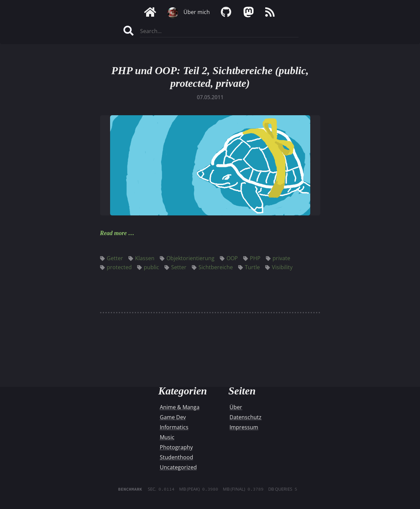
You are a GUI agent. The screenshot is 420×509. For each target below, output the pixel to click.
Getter (112, 258)
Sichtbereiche (212, 267)
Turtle (249, 267)
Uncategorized (178, 467)
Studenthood (176, 457)
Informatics (174, 427)
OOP (229, 258)
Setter (175, 267)
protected (116, 267)
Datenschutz (246, 417)
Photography (176, 447)
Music (167, 437)
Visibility (279, 267)
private (278, 258)
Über (236, 407)
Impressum (244, 427)
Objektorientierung (187, 258)
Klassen (141, 258)
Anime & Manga (180, 407)
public (148, 267)
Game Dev (173, 417)
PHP (252, 258)
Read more (114, 233)
